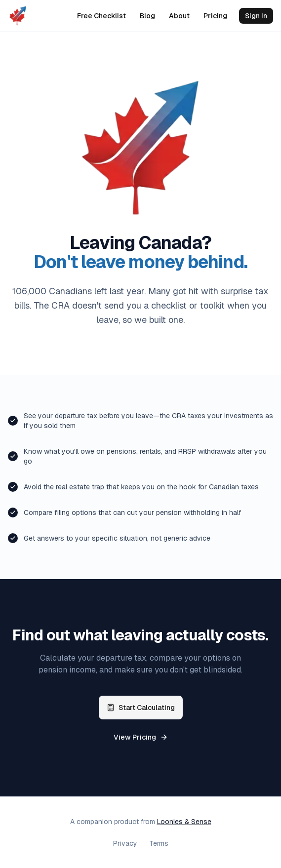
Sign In (256, 16)
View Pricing (141, 737)
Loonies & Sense (184, 822)
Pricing (215, 16)
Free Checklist (101, 16)
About (179, 16)
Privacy (125, 843)
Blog (147, 16)
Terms (159, 843)
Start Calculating (141, 708)
